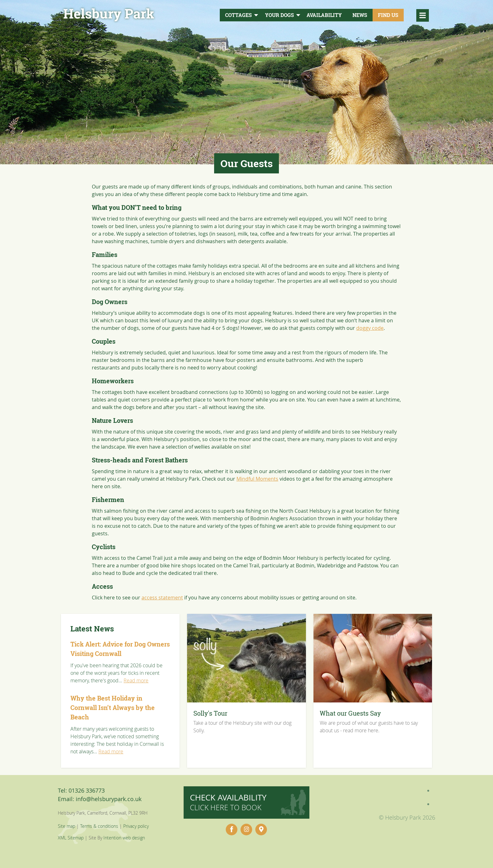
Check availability (228, 802)
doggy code (370, 328)
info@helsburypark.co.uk (109, 799)
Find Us (388, 15)
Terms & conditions (99, 826)
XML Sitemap (71, 838)
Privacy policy (136, 826)
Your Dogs (280, 15)
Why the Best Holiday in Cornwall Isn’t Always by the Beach (113, 708)
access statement (162, 598)
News (360, 15)
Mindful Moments (257, 479)
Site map (66, 826)
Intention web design (124, 838)
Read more (136, 680)
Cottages (238, 15)
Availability (324, 15)
